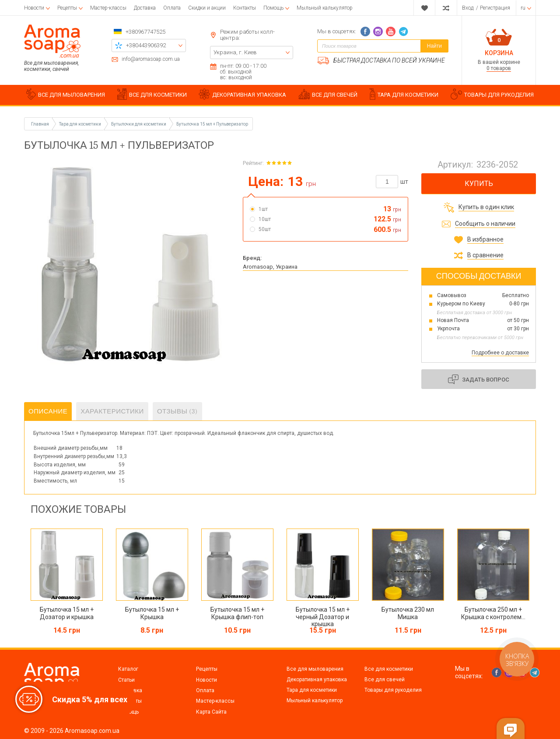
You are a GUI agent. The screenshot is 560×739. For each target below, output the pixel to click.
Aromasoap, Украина (270, 267)
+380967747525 (145, 32)
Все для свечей (385, 679)
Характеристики (112, 411)
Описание (48, 411)
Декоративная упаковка (317, 679)
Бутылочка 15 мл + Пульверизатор (212, 124)
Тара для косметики (312, 690)
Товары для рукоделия (393, 690)
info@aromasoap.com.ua (151, 59)
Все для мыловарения (315, 669)
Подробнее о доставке (500, 353)
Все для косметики (389, 669)
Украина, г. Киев (235, 52)
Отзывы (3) (177, 411)
